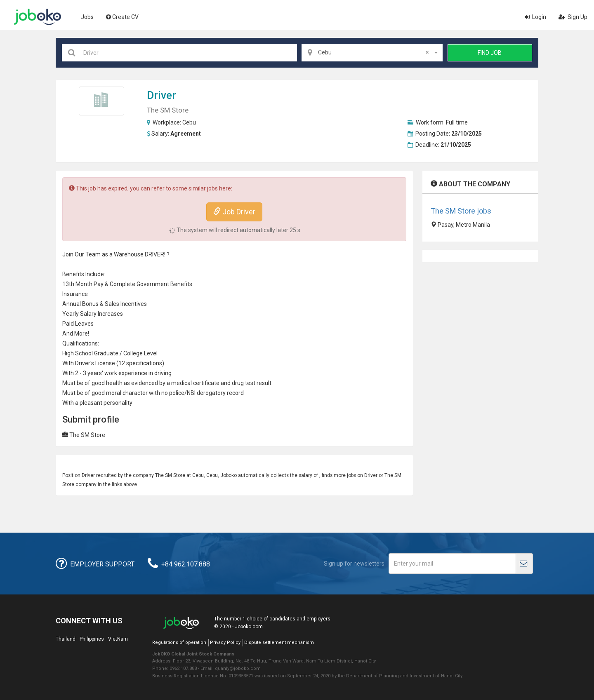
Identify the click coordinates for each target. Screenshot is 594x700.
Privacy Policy (225, 642)
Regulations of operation (179, 642)
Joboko (38, 17)
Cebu (189, 122)
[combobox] (372, 53)
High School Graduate (90, 353)
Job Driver (234, 212)
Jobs (87, 17)
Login (535, 17)
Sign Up (573, 17)
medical (181, 383)
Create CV (122, 17)
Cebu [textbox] (373, 52)
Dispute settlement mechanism (279, 642)
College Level (140, 353)
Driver (161, 95)
